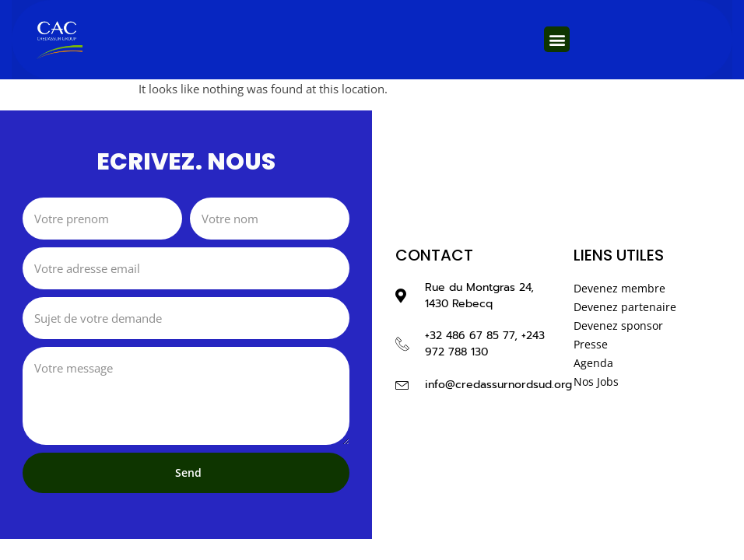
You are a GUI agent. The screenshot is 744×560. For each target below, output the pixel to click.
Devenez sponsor (618, 325)
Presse (591, 344)
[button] (557, 39)
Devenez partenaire (625, 307)
